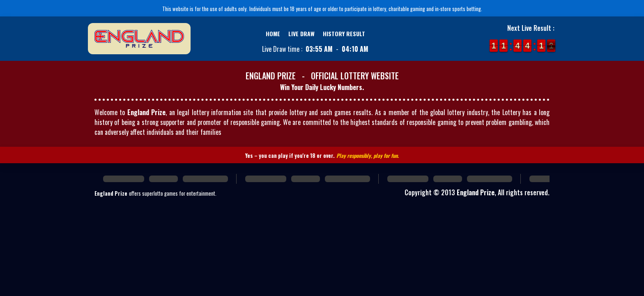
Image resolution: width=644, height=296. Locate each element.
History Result (344, 34)
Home (273, 34)
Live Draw (301, 34)
